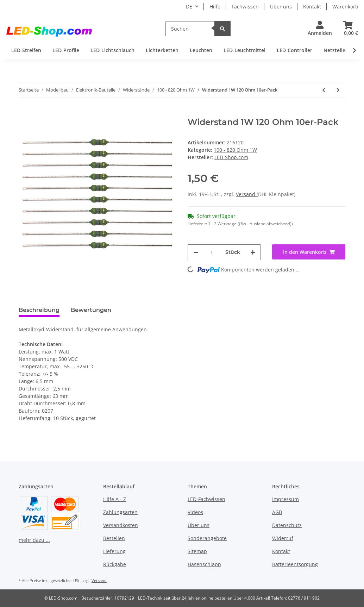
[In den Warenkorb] (24, 113)
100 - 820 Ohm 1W (235, 150)
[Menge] (212, 252)
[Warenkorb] (348, 29)
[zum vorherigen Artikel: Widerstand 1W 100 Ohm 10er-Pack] (324, 90)
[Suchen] (190, 29)
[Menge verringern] (196, 252)
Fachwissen (245, 7)
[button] (320, 29)
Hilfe (215, 7)
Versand (246, 194)
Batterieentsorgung (295, 564)
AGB (277, 512)
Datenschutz (287, 525)
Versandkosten (121, 525)
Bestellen (114, 538)
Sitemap (197, 551)
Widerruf (283, 538)
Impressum (285, 499)
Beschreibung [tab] (39, 310)
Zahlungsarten (120, 512)
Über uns (281, 7)
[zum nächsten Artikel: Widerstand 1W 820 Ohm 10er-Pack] (338, 90)
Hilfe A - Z (115, 499)
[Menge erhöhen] (253, 252)
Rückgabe (115, 564)
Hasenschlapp (204, 564)
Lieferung (114, 551)
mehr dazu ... (34, 540)
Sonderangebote (207, 538)
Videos (195, 512)
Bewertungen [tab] (91, 310)
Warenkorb (345, 7)
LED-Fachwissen (206, 499)
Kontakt (312, 7)
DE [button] (189, 7)
